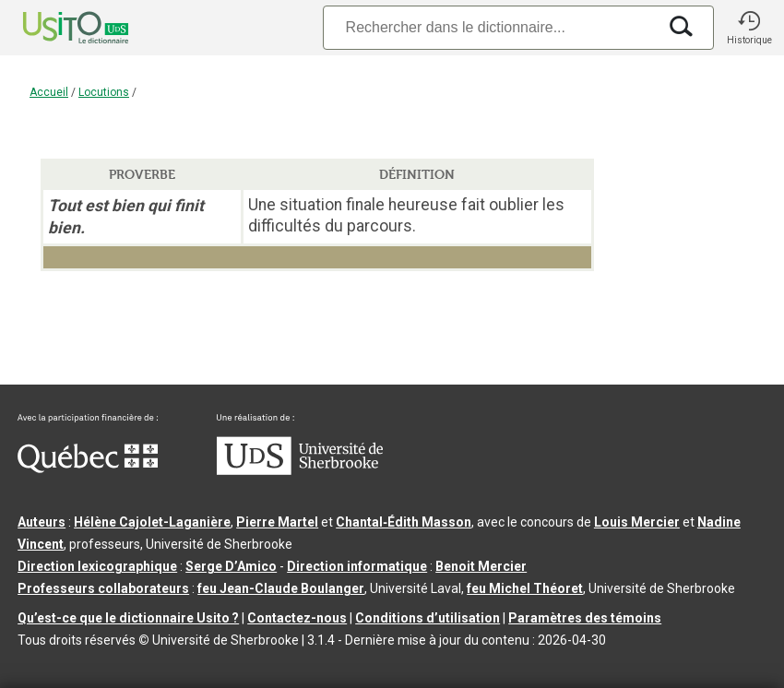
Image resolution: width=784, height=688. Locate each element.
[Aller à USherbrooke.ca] (300, 470)
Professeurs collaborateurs (103, 588)
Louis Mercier (637, 522)
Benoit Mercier (481, 566)
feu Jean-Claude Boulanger (281, 588)
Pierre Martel (277, 522)
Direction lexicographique (97, 566)
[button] (749, 28)
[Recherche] (490, 27)
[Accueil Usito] (55, 28)
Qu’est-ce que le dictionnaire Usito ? (128, 618)
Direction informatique (357, 566)
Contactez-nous (297, 618)
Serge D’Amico (231, 566)
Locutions (104, 92)
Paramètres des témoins (585, 618)
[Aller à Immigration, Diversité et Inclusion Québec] (88, 469)
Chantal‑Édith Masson (404, 522)
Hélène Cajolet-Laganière (152, 522)
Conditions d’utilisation (428, 618)
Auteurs (42, 522)
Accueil (49, 92)
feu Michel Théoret (525, 588)
